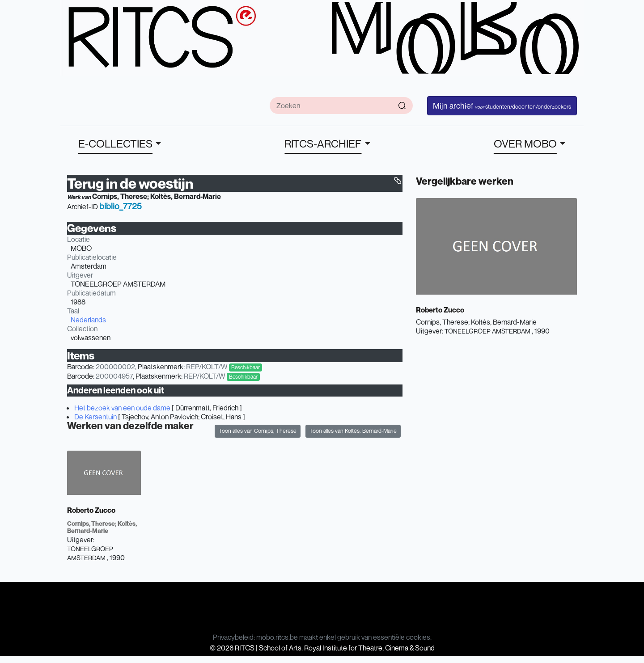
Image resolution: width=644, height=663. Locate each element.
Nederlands (88, 320)
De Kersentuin (95, 417)
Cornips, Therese (120, 196)
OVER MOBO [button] (525, 144)
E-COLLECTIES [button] (115, 144)
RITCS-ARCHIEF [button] (323, 144)
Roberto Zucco (91, 510)
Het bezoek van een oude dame (122, 408)
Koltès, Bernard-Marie (186, 196)
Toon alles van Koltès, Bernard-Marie (353, 431)
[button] (398, 181)
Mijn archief (502, 106)
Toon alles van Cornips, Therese (258, 431)
